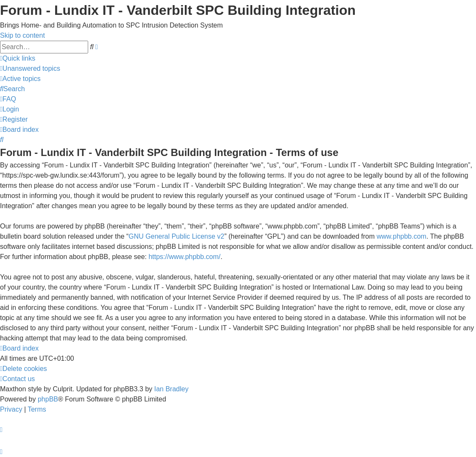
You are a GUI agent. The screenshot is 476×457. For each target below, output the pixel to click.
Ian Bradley (171, 389)
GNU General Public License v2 (176, 236)
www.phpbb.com (402, 236)
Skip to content (22, 35)
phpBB (48, 399)
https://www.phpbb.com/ (184, 257)
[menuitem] (30, 68)
